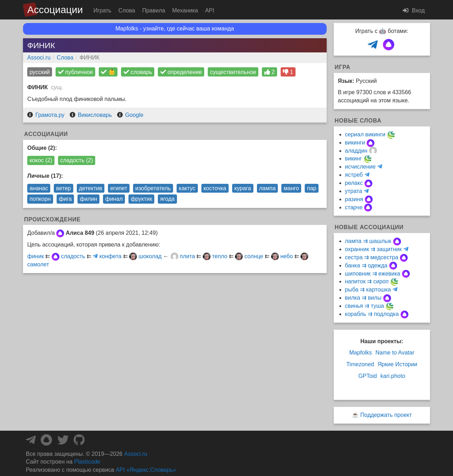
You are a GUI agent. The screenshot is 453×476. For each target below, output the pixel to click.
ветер (64, 188)
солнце (254, 256)
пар (312, 188)
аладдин (356, 151)
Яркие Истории (397, 364)
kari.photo (393, 376)
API (210, 10)
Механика (185, 10)
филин (88, 199)
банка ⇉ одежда (366, 265)
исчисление (360, 167)
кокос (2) (41, 160)
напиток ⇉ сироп (367, 281)
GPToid (367, 376)
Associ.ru (39, 58)
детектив (91, 188)
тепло (220, 256)
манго (291, 188)
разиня (354, 199)
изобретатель (153, 188)
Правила (154, 10)
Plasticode (87, 462)
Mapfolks (361, 353)
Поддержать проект (386, 415)
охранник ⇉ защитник (373, 249)
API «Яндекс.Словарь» (146, 470)
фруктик (141, 199)
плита (187, 256)
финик (36, 256)
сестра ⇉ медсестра (372, 257)
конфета (111, 256)
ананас (39, 188)
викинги (355, 143)
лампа (267, 188)
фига (65, 199)
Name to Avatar (395, 353)
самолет (38, 264)
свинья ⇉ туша (365, 306)
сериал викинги (365, 134)
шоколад (150, 256)
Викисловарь (95, 115)
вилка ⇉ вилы (363, 298)
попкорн (40, 199)
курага (243, 188)
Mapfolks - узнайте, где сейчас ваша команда (175, 29)
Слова (127, 10)
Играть (102, 10)
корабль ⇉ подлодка (372, 314)
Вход (414, 10)
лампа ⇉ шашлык (368, 241)
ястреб (354, 175)
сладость (73, 256)
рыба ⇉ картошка (368, 290)
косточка (215, 188)
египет (119, 188)
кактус (187, 188)
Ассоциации (55, 10)
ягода (168, 199)
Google (134, 115)
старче (354, 207)
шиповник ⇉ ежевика (373, 274)
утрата (354, 191)
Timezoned (360, 364)
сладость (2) (76, 160)
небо (287, 256)
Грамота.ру (50, 115)
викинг (354, 158)
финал (114, 199)
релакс (354, 183)
